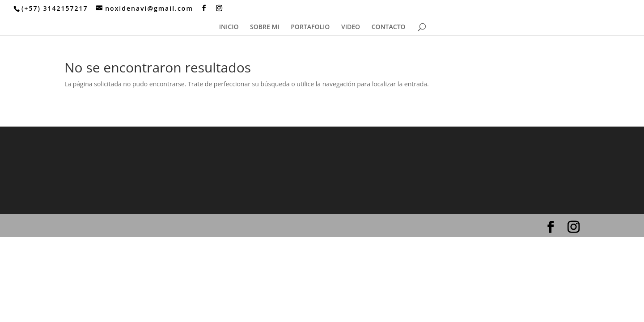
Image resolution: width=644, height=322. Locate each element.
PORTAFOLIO (310, 27)
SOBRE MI (265, 27)
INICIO (229, 27)
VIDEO (351, 27)
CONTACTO (389, 27)
